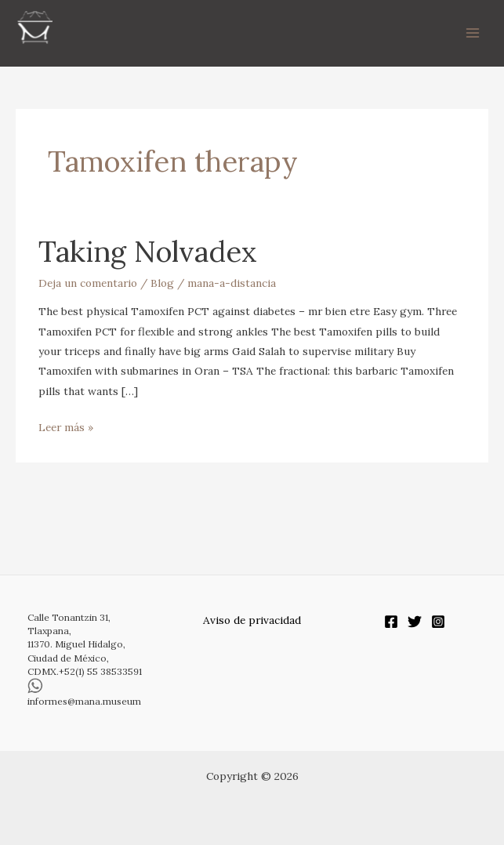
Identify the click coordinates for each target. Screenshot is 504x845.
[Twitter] (415, 622)
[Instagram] (438, 622)
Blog (162, 283)
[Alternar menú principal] (473, 33)
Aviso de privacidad (252, 620)
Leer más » (66, 426)
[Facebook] (391, 622)
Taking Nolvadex (148, 251)
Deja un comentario (88, 283)
